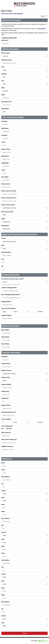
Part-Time (9, 429)
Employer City (6, 391)
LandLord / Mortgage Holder (9, 288)
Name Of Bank (5, 330)
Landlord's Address (7, 315)
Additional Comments (7, 446)
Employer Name (6, 364)
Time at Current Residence (9, 308)
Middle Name (5, 128)
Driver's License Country (8, 205)
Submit (24, 633)
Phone (3, 470)
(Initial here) (5, 40)
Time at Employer (7, 419)
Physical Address (6, 252)
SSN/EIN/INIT (5, 163)
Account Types (5, 337)
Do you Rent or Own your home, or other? (13, 279)
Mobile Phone (5, 156)
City (3, 259)
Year (3, 81)
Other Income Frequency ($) (9, 439)
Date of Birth (5, 177)
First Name (5, 121)
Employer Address (7, 384)
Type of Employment (7, 426)
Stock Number (5, 109)
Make (3, 88)
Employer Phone (6, 405)
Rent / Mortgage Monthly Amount (11, 295)
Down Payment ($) (6, 102)
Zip (2, 266)
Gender (3, 219)
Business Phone (6, 149)
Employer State (6, 377)
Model (3, 95)
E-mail (3, 142)
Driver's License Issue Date (9, 191)
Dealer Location (6, 53)
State (3, 245)
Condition (4, 74)
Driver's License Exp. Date (9, 198)
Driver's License (6, 184)
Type (3, 67)
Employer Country (7, 370)
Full (2, 429)
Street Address (6, 477)
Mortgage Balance (6, 301)
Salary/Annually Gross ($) (9, 412)
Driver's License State (8, 212)
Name (3, 463)
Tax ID (3, 170)
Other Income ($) (6, 433)
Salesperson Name (6, 60)
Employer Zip (5, 398)
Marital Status (5, 226)
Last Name (5, 135)
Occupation (5, 357)
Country (4, 238)
